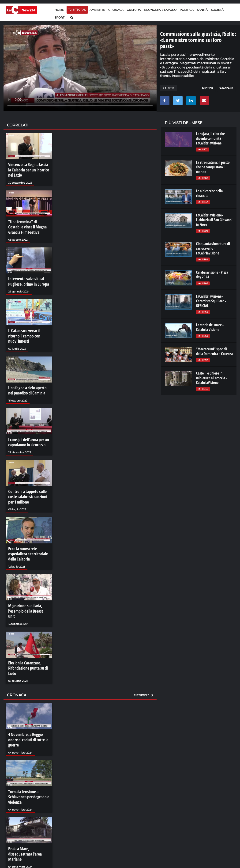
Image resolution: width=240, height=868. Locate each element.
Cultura (134, 10)
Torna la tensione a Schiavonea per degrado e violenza (27, 754)
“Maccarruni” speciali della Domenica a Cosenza (214, 351)
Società (217, 10)
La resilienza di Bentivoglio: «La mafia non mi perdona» (28, 856)
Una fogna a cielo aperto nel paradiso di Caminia (28, 375)
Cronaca (116, 10)
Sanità (202, 10)
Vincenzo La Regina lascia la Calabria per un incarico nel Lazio (28, 169)
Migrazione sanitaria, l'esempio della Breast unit (27, 583)
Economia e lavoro (160, 10)
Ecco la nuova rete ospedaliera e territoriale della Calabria (26, 531)
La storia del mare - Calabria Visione (210, 327)
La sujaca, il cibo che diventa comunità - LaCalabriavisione (210, 138)
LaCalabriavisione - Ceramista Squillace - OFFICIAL (211, 301)
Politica (187, 10)
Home (59, 10)
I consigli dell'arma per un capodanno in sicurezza (27, 425)
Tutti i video (144, 661)
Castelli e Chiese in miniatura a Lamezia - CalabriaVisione (211, 378)
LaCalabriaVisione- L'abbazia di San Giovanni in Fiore (214, 220)
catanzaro (226, 88)
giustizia (208, 88)
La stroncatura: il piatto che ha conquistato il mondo (213, 167)
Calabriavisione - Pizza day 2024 (212, 275)
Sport (60, 17)
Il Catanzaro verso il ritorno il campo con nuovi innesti (28, 325)
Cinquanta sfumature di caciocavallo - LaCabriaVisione (213, 248)
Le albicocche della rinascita (209, 193)
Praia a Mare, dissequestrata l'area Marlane (29, 806)
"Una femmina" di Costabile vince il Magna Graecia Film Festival (28, 223)
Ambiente (97, 10)
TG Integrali (77, 10)
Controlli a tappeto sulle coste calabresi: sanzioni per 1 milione (28, 477)
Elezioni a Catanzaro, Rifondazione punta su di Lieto (26, 635)
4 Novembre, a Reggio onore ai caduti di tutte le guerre (29, 702)
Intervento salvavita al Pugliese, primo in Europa (27, 275)
